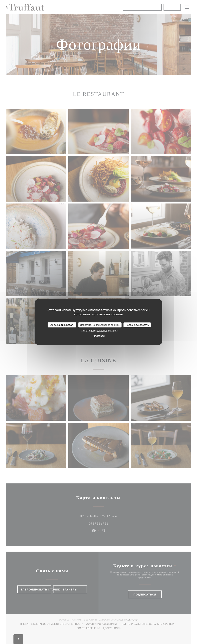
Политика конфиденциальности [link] (100, 331)
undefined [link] (99, 336)
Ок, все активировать (62, 325)
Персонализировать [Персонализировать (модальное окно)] (137, 325)
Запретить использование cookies (100, 325)
